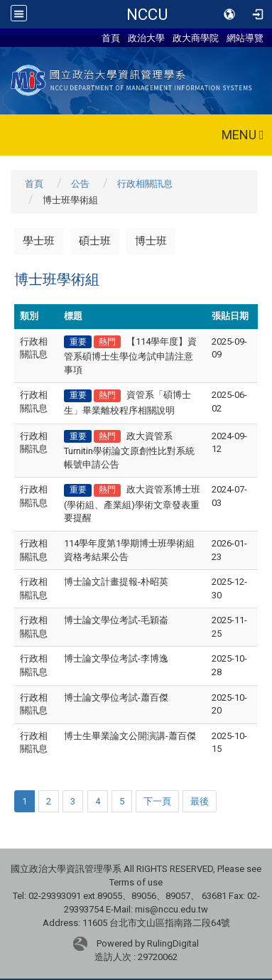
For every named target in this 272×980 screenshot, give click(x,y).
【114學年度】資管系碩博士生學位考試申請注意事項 (130, 356)
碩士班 (95, 241)
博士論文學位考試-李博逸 (116, 658)
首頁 (111, 38)
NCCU (147, 14)
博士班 (151, 241)
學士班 (39, 241)
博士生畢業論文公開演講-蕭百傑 (130, 736)
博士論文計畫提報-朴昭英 (116, 582)
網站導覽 (245, 38)
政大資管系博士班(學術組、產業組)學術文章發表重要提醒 (132, 504)
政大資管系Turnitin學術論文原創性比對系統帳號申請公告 (129, 450)
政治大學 (146, 38)
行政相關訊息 (145, 184)
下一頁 (157, 801)
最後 (200, 801)
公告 (80, 184)
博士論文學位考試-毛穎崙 (116, 620)
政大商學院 (196, 38)
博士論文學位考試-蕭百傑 (116, 698)
